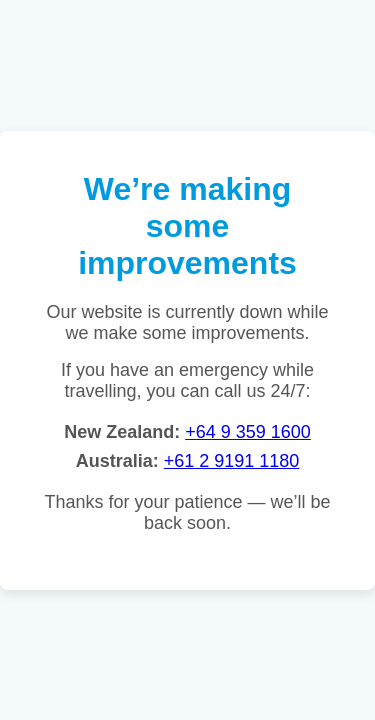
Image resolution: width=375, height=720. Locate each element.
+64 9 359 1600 (248, 432)
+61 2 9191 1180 (232, 461)
